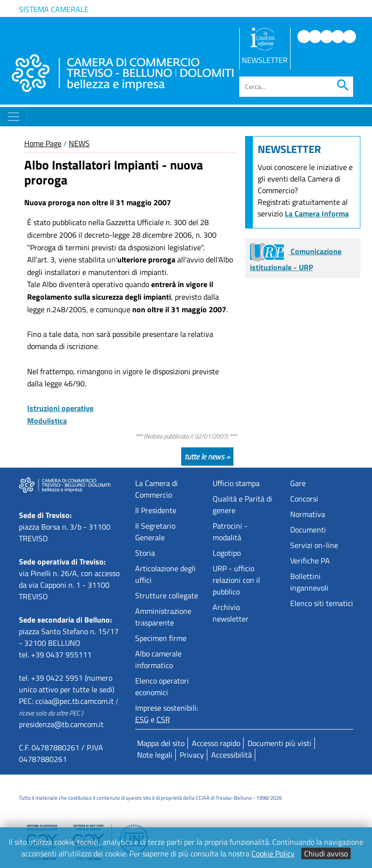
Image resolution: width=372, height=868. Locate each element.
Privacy (192, 755)
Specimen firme (161, 638)
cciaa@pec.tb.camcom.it (75, 701)
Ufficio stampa (236, 483)
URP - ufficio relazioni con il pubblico (236, 580)
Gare (298, 483)
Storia (145, 553)
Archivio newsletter (231, 613)
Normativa (308, 514)
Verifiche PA (310, 561)
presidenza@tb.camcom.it (61, 724)
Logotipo (227, 553)
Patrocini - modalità (230, 532)
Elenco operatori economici (162, 686)
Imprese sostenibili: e (167, 714)
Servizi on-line (314, 545)
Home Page (43, 143)
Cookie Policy (273, 853)
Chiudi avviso (326, 853)
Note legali (155, 755)
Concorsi (304, 499)
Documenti (308, 530)
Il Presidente (156, 510)
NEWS (79, 143)
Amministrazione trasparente (163, 617)
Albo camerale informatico (158, 659)
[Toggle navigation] (14, 117)
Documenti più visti (279, 743)
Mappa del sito (161, 743)
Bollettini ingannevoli (309, 582)
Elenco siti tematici (322, 603)
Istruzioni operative (60, 408)
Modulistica (47, 421)
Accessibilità (232, 755)
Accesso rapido (216, 743)
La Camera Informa (317, 213)
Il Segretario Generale (155, 532)
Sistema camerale (54, 9)
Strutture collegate (167, 595)
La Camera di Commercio (156, 489)
